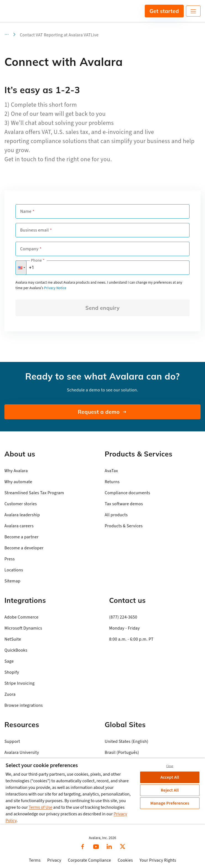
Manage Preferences (170, 803)
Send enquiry (102, 308)
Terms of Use (41, 807)
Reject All (170, 790)
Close (170, 766)
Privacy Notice (55, 288)
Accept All (170, 777)
